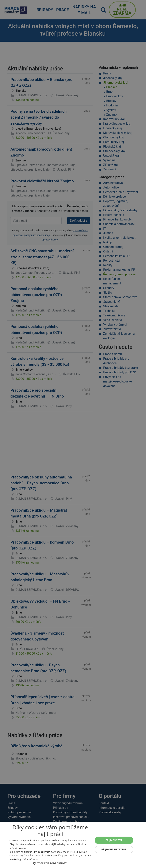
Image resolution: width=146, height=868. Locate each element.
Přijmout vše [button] (114, 840)
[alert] (73, 434)
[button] (50, 863)
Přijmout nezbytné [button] (114, 849)
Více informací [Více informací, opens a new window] (31, 859)
